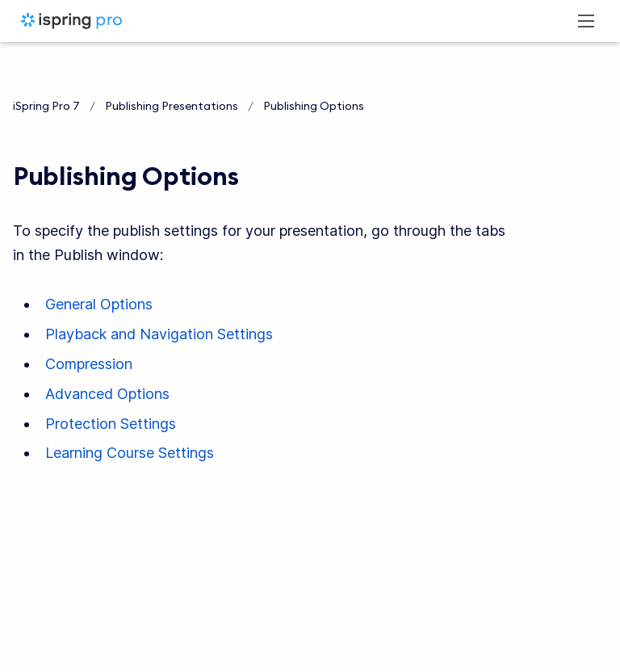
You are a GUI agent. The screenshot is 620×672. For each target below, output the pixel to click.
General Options (99, 304)
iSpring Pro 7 (46, 106)
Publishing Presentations (172, 106)
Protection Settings (111, 424)
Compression (89, 364)
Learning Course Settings (130, 453)
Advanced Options (107, 394)
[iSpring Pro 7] (71, 21)
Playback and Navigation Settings (159, 334)
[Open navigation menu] (586, 21)
